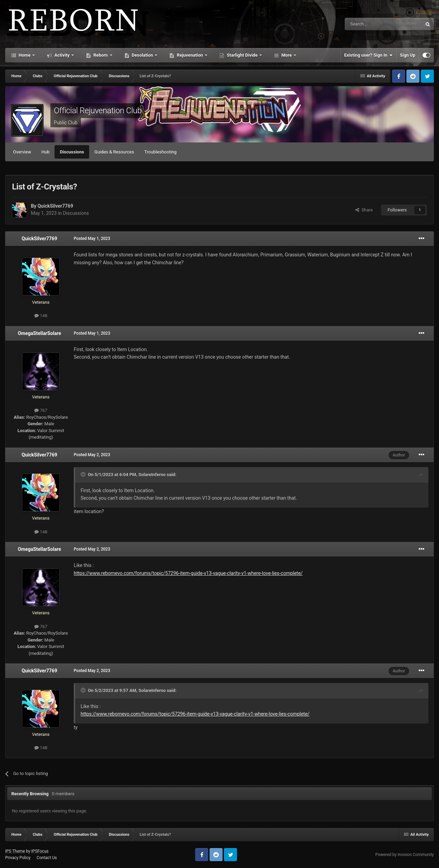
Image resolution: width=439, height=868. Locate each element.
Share (364, 210)
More (287, 55)
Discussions (72, 152)
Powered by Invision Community (405, 855)
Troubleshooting (161, 152)
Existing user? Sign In (369, 55)
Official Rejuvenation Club (98, 111)
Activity (62, 55)
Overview (22, 152)
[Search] (367, 24)
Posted (92, 239)
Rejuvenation (190, 55)
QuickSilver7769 (55, 206)
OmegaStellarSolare (39, 333)
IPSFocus (40, 851)
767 (41, 410)
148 (41, 316)
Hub (46, 152)
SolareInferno (152, 474)
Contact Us (47, 858)
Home (25, 55)
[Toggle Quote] (84, 474)
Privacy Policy (18, 858)
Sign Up (408, 55)
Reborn (101, 55)
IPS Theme (15, 851)
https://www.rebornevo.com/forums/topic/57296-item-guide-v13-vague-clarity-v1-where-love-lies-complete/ (188, 573)
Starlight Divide (242, 55)
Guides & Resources (114, 152)
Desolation (143, 55)
